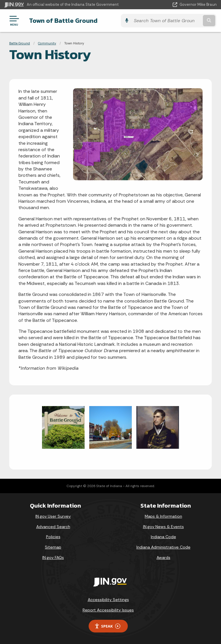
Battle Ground (20, 43)
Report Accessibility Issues (108, 610)
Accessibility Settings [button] (108, 600)
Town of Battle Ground (63, 20)
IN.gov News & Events (163, 527)
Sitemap (53, 547)
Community (47, 43)
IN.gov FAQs (53, 557)
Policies (53, 537)
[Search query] (186, 21)
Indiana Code (163, 537)
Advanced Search (53, 527)
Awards (163, 557)
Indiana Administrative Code (163, 547)
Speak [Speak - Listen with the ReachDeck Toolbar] (107, 626)
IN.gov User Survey (53, 516)
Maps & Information (163, 516)
